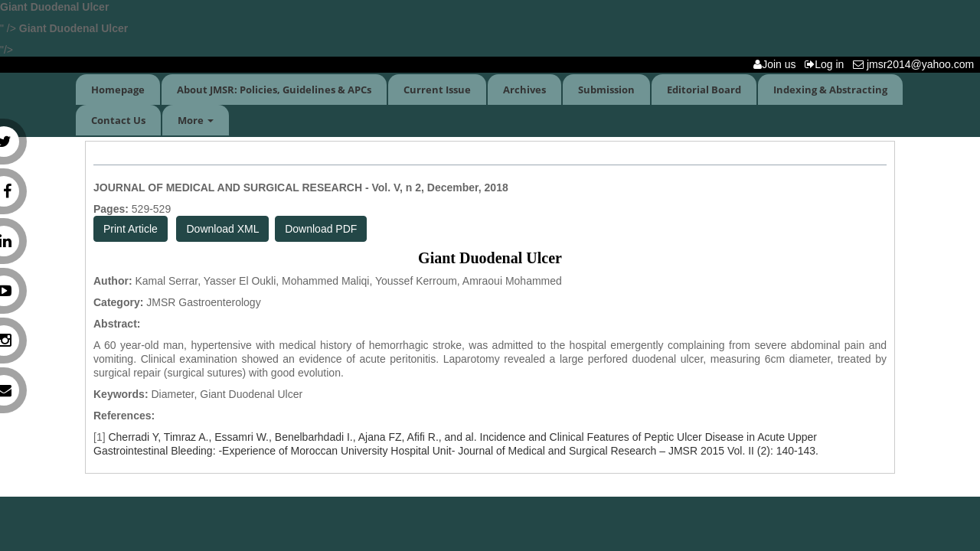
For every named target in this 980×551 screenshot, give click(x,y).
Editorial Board (704, 90)
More (196, 120)
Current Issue (437, 90)
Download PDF (321, 229)
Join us (777, 64)
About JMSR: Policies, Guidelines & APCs (274, 90)
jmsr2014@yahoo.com (916, 64)
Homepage (118, 90)
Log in (827, 64)
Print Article (131, 229)
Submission (606, 90)
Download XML (222, 229)
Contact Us (118, 120)
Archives (524, 90)
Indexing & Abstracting (830, 90)
